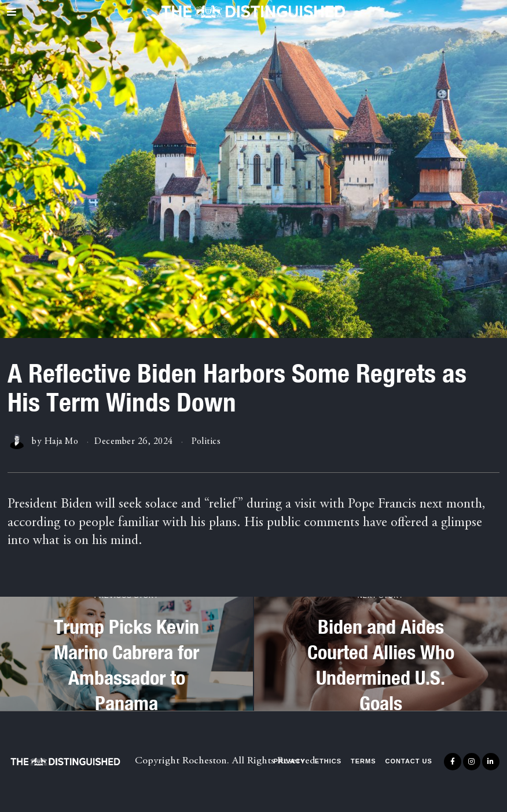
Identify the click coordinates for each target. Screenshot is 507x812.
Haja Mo (62, 442)
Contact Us (409, 761)
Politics (206, 442)
